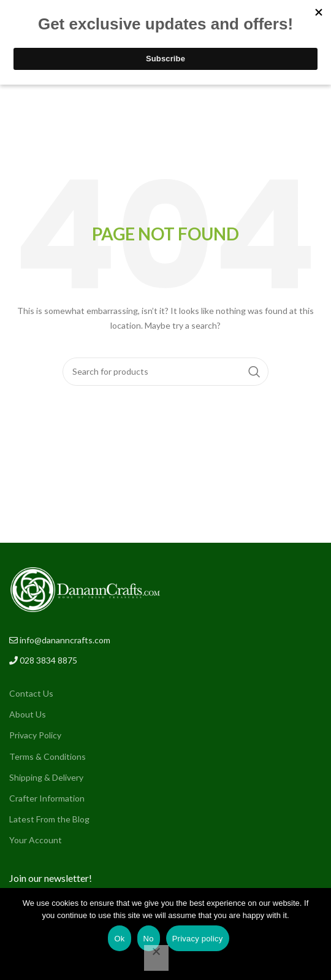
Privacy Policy (35, 735)
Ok (119, 939)
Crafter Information (47, 798)
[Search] (166, 372)
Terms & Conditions (48, 756)
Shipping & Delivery (46, 777)
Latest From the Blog (49, 819)
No (149, 939)
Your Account (36, 840)
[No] (156, 958)
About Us (28, 714)
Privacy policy (198, 939)
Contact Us (31, 693)
